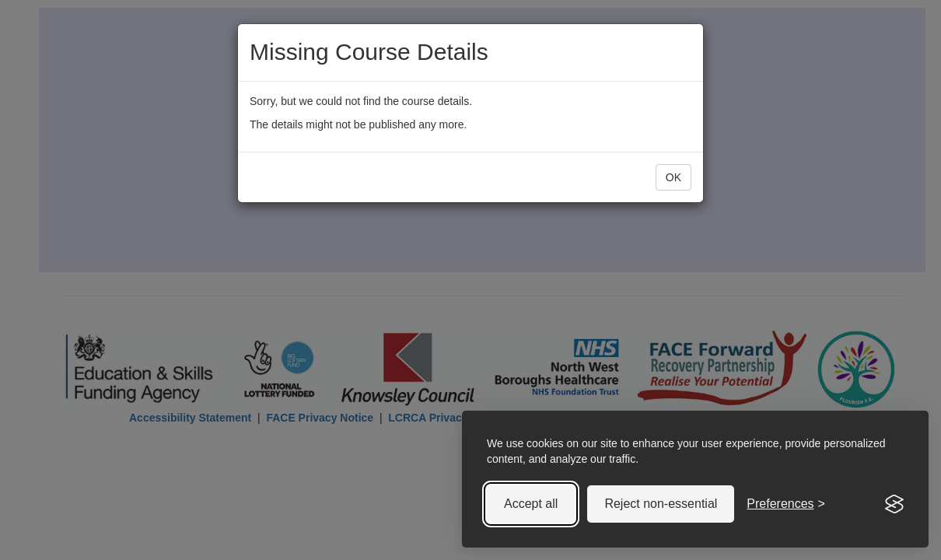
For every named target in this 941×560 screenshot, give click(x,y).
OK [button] (673, 177)
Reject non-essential (661, 504)
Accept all (531, 504)
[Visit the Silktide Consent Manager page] (894, 504)
